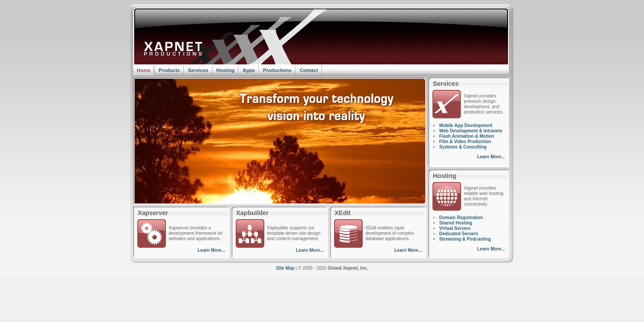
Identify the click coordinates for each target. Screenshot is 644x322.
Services (198, 70)
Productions (277, 70)
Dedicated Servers (459, 234)
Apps (249, 70)
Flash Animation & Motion (467, 136)
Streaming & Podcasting (465, 239)
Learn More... (212, 250)
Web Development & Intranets (471, 131)
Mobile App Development (466, 125)
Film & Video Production (465, 142)
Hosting (226, 70)
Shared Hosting (456, 223)
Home (144, 70)
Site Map (285, 268)
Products (169, 70)
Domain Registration (461, 218)
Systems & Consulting (463, 147)
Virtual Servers (455, 228)
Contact (309, 70)
